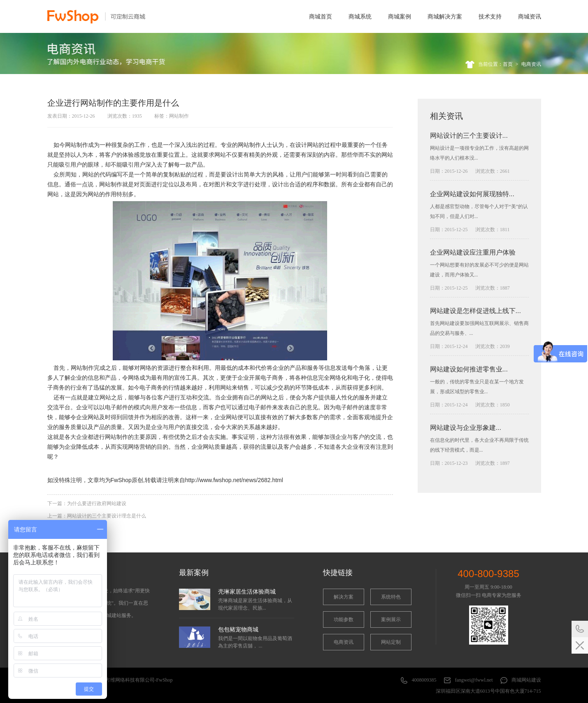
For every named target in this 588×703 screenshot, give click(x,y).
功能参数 (344, 619)
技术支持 (490, 16)
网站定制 (391, 642)
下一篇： (87, 503)
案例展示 (391, 619)
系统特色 (391, 597)
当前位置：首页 (495, 64)
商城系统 (360, 16)
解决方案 (344, 597)
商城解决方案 (445, 16)
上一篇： (97, 516)
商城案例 (400, 16)
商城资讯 (530, 16)
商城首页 (321, 16)
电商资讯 (531, 64)
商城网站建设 (526, 680)
